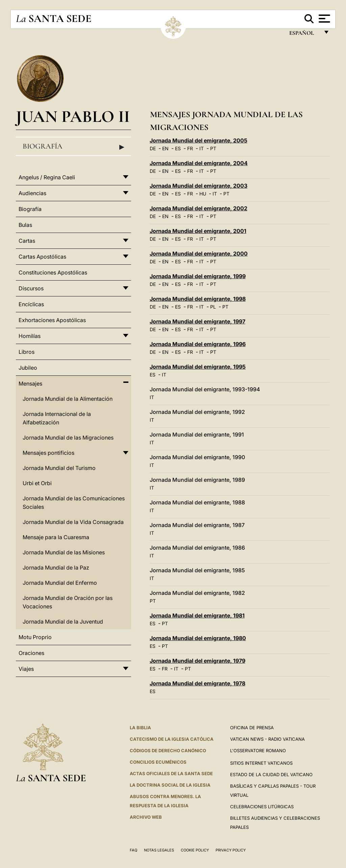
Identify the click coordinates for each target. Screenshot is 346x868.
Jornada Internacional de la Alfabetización (57, 418)
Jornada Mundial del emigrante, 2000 (199, 254)
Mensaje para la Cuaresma (56, 537)
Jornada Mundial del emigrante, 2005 (199, 140)
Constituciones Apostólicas (53, 272)
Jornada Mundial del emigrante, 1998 (198, 299)
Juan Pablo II (73, 116)
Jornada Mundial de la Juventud (63, 622)
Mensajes (30, 384)
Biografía (73, 147)
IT (202, 148)
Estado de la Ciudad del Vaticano (271, 774)
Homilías (30, 336)
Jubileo (28, 368)
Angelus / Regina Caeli (47, 177)
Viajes (26, 669)
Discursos (31, 288)
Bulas (25, 225)
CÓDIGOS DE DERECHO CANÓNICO (168, 751)
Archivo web (146, 817)
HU (203, 194)
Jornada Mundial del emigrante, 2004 (199, 163)
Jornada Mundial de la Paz (56, 568)
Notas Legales (159, 850)
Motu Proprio (35, 637)
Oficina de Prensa (252, 728)
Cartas (27, 241)
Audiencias (32, 193)
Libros (27, 352)
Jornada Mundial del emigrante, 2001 (198, 231)
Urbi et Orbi (37, 483)
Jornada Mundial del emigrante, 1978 (197, 683)
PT (213, 148)
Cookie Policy (195, 850)
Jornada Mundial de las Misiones (64, 552)
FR (190, 148)
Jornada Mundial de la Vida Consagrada (73, 522)
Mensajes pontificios (48, 453)
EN (165, 148)
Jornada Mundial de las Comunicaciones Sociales (74, 503)
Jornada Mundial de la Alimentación (68, 399)
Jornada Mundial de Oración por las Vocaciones (68, 602)
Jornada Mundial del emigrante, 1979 (197, 661)
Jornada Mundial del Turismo (59, 468)
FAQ (133, 850)
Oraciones (31, 653)
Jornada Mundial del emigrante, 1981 (197, 615)
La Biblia (140, 728)
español (304, 35)
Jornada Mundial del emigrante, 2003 (199, 186)
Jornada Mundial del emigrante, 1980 (198, 638)
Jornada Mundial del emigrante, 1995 (198, 367)
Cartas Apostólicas (42, 257)
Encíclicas (31, 304)
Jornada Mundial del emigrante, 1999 (198, 276)
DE (153, 148)
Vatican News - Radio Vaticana (267, 739)
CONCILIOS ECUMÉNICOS (158, 762)
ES (178, 148)
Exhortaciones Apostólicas (52, 320)
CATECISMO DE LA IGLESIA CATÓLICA (172, 739)
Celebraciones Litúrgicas (262, 807)
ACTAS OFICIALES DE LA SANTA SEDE (171, 773)
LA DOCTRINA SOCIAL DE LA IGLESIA (170, 785)
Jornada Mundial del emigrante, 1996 (198, 344)
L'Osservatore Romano (258, 751)
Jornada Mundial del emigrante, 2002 (199, 208)
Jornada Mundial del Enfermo (60, 583)
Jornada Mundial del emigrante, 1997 (197, 321)
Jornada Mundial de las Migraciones (68, 438)
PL (213, 307)
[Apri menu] (324, 19)
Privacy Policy (231, 850)
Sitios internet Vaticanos (261, 763)
